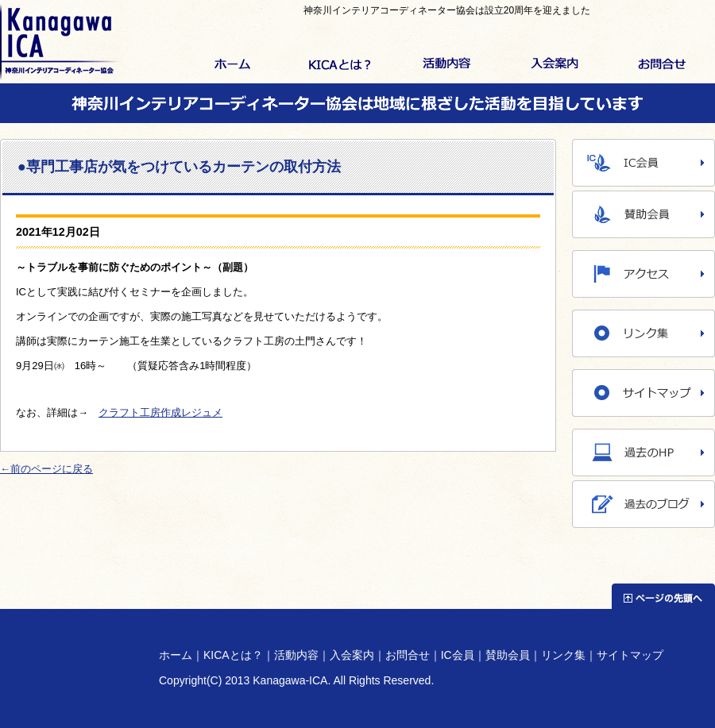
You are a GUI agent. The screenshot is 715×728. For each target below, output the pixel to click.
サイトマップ (630, 655)
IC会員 (458, 655)
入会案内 (554, 65)
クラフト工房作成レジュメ (160, 412)
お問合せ (661, 65)
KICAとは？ (340, 65)
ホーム (232, 65)
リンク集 (563, 655)
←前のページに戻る (46, 469)
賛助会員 (508, 655)
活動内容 (447, 65)
